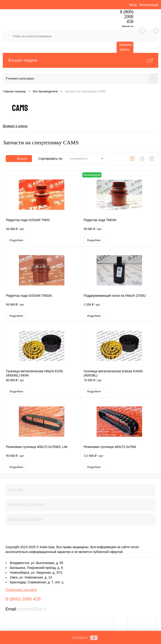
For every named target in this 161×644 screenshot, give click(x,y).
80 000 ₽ (42, 383)
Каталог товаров (80, 60)
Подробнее (16, 240)
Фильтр (19, 159)
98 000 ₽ (119, 231)
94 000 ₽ (42, 231)
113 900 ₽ (119, 458)
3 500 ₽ (119, 307)
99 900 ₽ (42, 458)
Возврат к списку (15, 126)
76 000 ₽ (119, 383)
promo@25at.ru (33, 609)
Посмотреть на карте (21, 590)
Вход (133, 5)
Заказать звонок (126, 47)
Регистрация (149, 5)
